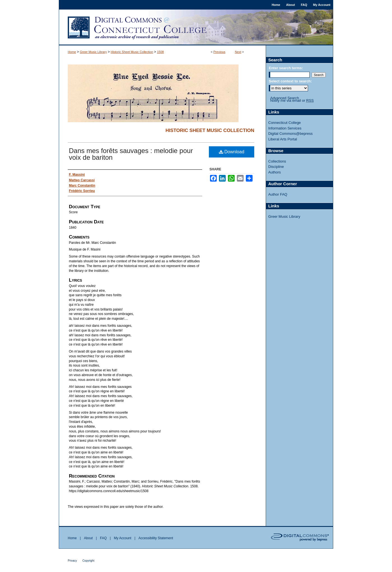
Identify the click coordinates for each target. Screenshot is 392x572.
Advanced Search (285, 98)
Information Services (285, 128)
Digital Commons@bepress (290, 134)
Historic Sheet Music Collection (132, 52)
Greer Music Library (93, 52)
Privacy (72, 561)
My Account (123, 538)
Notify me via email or (292, 101)
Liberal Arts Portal (283, 139)
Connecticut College (284, 123)
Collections (277, 161)
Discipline (276, 167)
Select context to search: (290, 81)
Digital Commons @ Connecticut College (196, 27)
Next (238, 52)
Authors (275, 172)
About (88, 538)
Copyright (88, 561)
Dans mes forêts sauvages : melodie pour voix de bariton (131, 154)
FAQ (103, 538)
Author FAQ (278, 194)
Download (232, 152)
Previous (219, 52)
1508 (160, 52)
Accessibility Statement (156, 538)
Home (72, 52)
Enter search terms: (286, 68)
